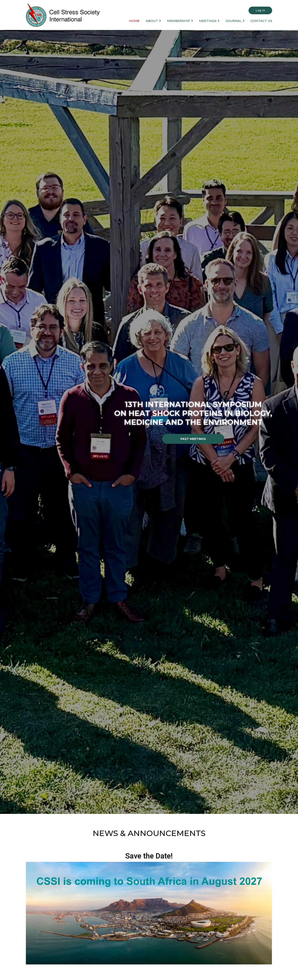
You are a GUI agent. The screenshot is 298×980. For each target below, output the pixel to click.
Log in (260, 10)
